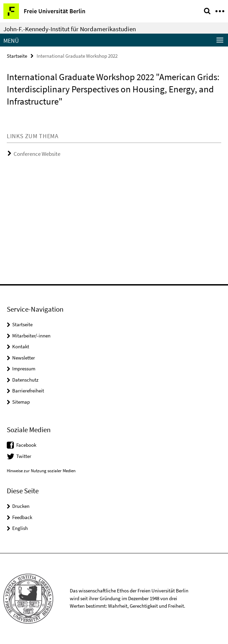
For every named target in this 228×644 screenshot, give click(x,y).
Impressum (24, 369)
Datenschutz (25, 380)
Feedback (22, 517)
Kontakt (21, 346)
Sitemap (21, 402)
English (20, 528)
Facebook (26, 445)
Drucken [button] (21, 506)
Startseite (17, 56)
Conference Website (37, 154)
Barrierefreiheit (28, 391)
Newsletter (24, 358)
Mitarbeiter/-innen (31, 336)
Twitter (24, 456)
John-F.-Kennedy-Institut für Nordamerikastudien (70, 29)
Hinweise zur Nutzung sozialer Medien (41, 471)
